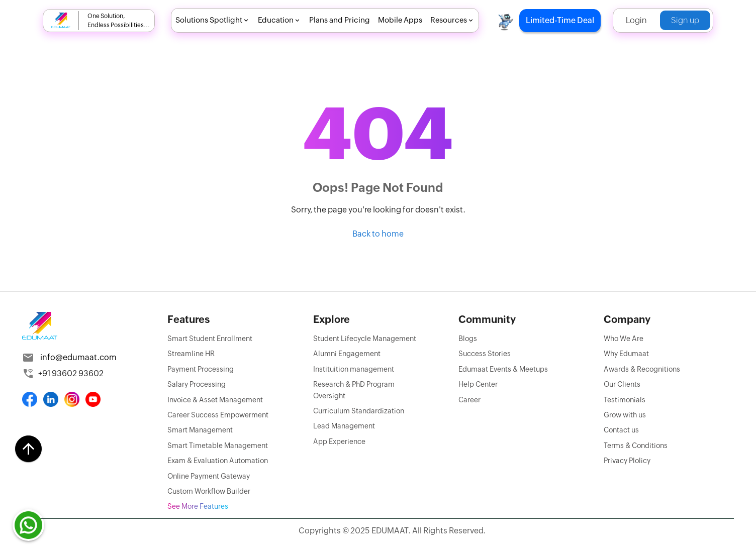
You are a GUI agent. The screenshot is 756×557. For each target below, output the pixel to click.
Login (636, 20)
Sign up (685, 20)
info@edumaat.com (78, 357)
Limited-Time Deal (560, 20)
